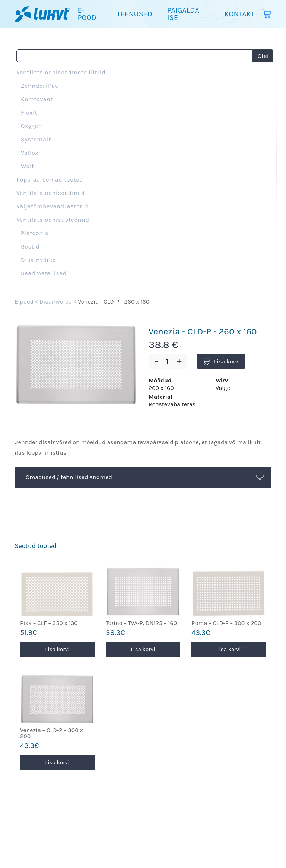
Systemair (36, 139)
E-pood (87, 14)
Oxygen (31, 126)
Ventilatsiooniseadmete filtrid (61, 72)
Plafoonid (35, 233)
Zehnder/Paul (41, 86)
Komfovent (37, 99)
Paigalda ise (183, 14)
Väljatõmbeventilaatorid (52, 206)
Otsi (263, 56)
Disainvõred (39, 260)
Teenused (134, 14)
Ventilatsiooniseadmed (51, 193)
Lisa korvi (221, 361)
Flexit (29, 113)
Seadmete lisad (44, 273)
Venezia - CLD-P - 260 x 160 (114, 302)
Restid (30, 246)
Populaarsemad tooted (50, 180)
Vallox (30, 153)
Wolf (27, 166)
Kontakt (239, 14)
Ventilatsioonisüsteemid (53, 220)
